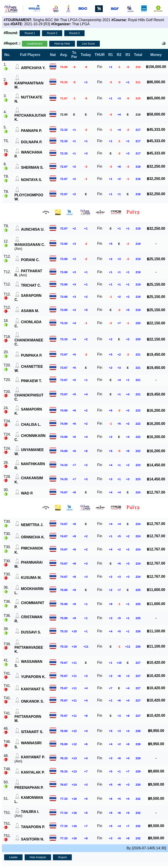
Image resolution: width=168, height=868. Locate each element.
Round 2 (52, 33)
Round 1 (30, 33)
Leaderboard (35, 44)
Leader (13, 857)
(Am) (30, 245)
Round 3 (74, 33)
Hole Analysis (38, 857)
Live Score (88, 44)
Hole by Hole (62, 44)
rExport (62, 857)
